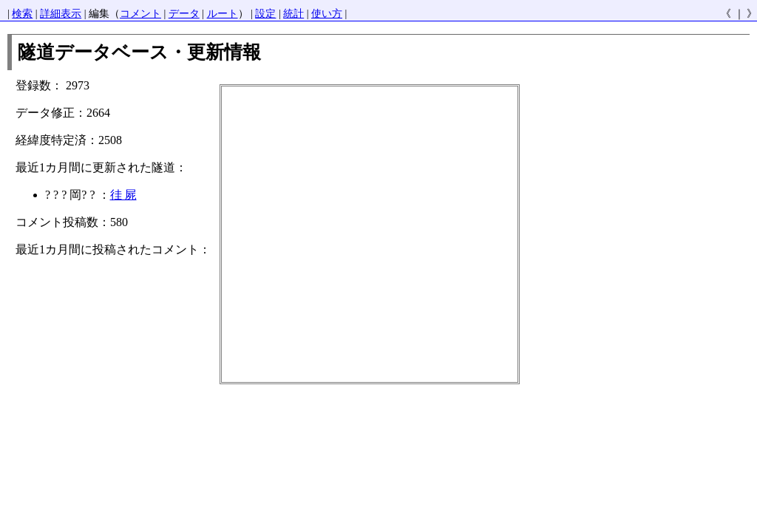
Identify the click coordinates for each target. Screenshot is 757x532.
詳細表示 (61, 14)
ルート (223, 14)
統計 (293, 14)
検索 (22, 14)
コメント (140, 14)
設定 (265, 14)
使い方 (327, 14)
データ (184, 14)
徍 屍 (123, 195)
